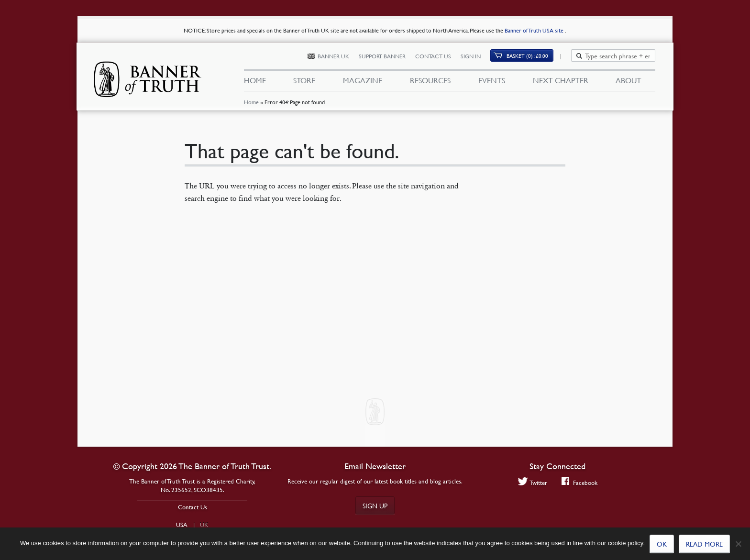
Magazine (363, 80)
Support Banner (387, 56)
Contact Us (438, 56)
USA (182, 525)
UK (204, 525)
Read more (704, 544)
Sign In (476, 56)
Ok (662, 544)
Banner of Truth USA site (535, 30)
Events (492, 80)
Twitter (533, 482)
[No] (738, 544)
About (629, 80)
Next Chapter (561, 80)
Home (251, 103)
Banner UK (339, 56)
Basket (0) (533, 56)
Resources (430, 80)
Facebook (579, 482)
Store (304, 80)
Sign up (375, 505)
